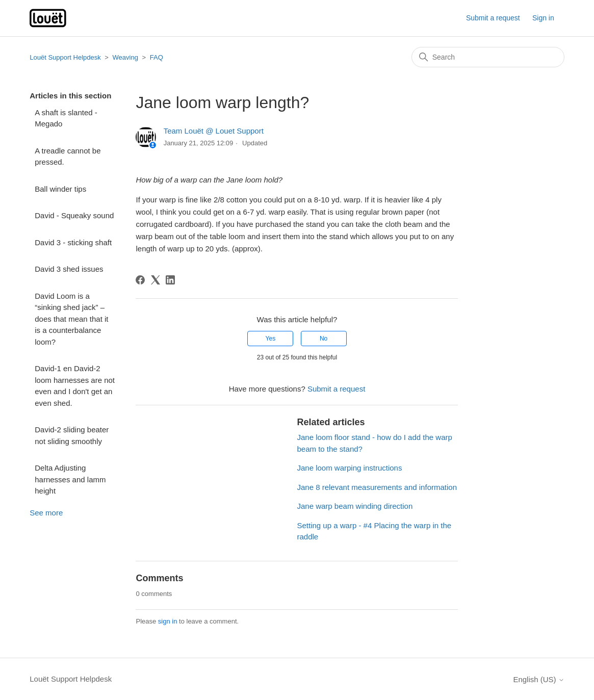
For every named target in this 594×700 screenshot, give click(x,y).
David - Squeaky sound (74, 215)
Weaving (125, 57)
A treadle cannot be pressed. (68, 157)
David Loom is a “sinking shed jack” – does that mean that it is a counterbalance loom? (71, 319)
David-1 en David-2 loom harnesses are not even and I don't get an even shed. (75, 386)
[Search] (488, 57)
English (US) (538, 679)
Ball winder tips (60, 189)
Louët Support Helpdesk (65, 57)
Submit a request (493, 18)
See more (46, 513)
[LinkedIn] (170, 280)
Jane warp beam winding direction (355, 506)
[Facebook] (140, 280)
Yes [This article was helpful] (271, 339)
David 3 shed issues (69, 269)
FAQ (157, 57)
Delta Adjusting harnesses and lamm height (70, 479)
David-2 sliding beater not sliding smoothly (72, 435)
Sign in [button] (543, 18)
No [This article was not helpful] (324, 339)
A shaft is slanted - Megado (66, 118)
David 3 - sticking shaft (73, 242)
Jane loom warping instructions (349, 468)
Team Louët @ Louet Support (214, 131)
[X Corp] (156, 280)
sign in (168, 621)
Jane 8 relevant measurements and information (377, 487)
